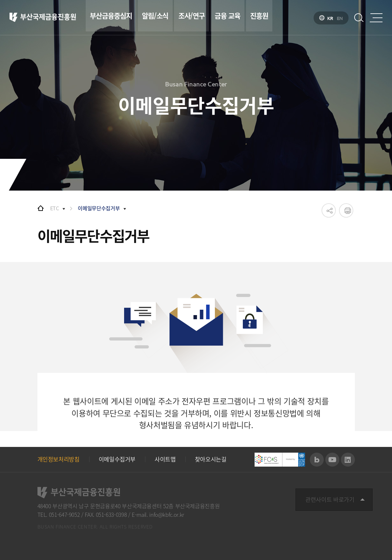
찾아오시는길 (211, 459)
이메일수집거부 (117, 459)
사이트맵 (165, 459)
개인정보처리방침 (59, 459)
